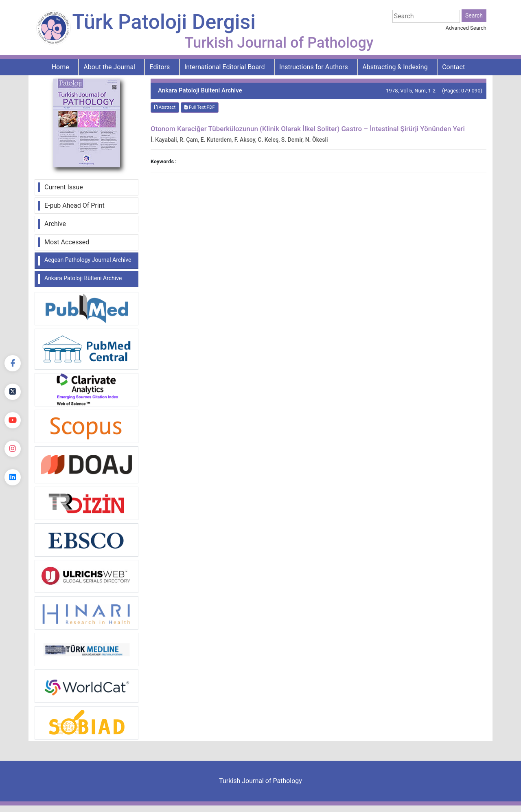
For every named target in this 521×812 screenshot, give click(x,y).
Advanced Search (466, 28)
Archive (55, 224)
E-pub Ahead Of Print (74, 205)
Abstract (165, 107)
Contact (453, 67)
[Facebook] (13, 363)
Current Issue (64, 187)
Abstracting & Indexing (395, 67)
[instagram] (13, 449)
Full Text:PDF (199, 107)
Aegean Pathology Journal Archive (88, 260)
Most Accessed (67, 242)
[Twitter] (13, 392)
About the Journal (109, 67)
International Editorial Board (225, 67)
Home (60, 67)
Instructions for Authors (314, 67)
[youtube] (13, 420)
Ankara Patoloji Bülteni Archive (83, 278)
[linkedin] (13, 477)
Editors (160, 67)
